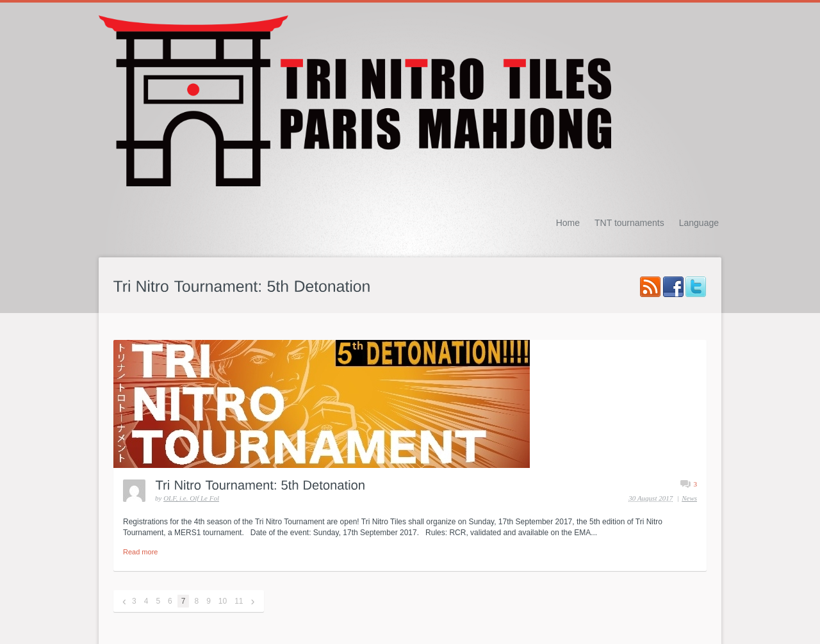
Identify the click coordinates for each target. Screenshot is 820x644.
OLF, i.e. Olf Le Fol (191, 498)
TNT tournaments (629, 223)
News (689, 498)
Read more (140, 552)
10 (223, 601)
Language (699, 223)
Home (568, 223)
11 (239, 601)
